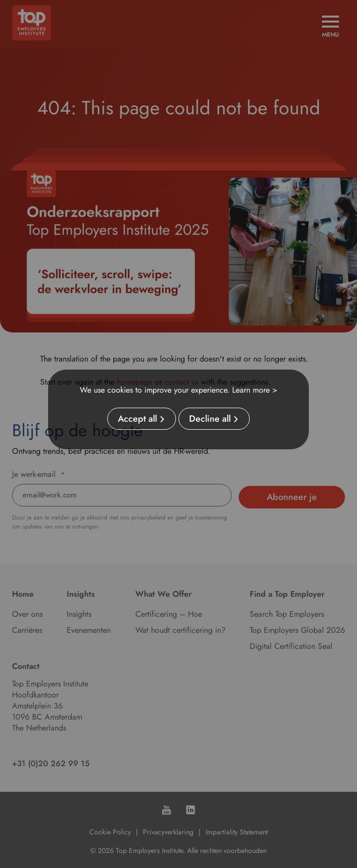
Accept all (137, 419)
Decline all (210, 419)
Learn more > (255, 390)
